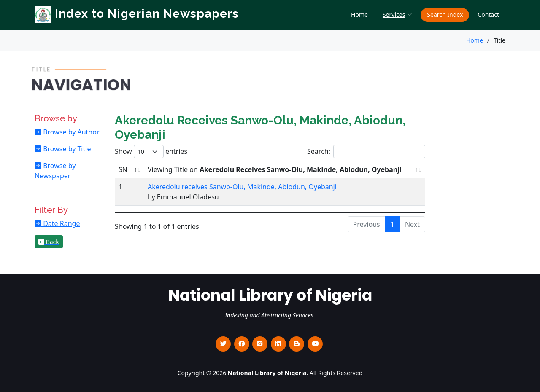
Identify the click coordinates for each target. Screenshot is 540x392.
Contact (488, 15)
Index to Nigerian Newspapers (137, 14)
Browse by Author (70, 132)
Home (359, 15)
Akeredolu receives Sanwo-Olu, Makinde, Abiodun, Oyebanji (242, 187)
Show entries (151, 152)
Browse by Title (66, 149)
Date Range (61, 223)
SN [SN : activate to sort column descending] (123, 169)
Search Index (445, 15)
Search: (366, 152)
